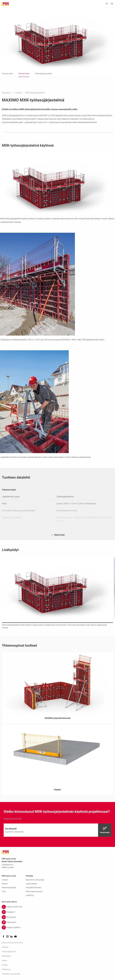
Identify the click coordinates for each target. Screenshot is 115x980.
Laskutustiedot (31, 884)
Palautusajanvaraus (34, 891)
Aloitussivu (7, 93)
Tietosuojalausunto (9, 952)
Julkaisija (5, 947)
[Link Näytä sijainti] (57, 922)
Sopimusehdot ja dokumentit (12, 943)
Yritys (4, 891)
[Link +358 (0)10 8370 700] (57, 907)
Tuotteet (18, 93)
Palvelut (5, 884)
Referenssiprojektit (9, 888)
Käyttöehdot (6, 956)
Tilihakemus (6, 969)
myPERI (30, 895)
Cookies (5, 965)
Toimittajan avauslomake (11, 974)
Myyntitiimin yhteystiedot (35, 880)
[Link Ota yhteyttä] (57, 917)
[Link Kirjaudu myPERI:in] (57, 927)
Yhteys (4, 960)
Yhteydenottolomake (33, 888)
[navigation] (57, 830)
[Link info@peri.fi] (57, 912)
